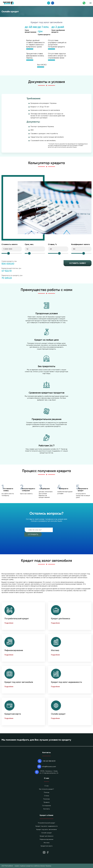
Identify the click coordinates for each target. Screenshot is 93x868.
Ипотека (55, 650)
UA (49, 3)
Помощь (47, 792)
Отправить (33, 534)
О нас (47, 786)
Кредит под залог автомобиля (19, 682)
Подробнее (9, 623)
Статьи (46, 796)
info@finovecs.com (49, 767)
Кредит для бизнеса (60, 619)
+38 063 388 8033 (49, 761)
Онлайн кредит (58, 714)
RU (53, 3)
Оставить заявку (78, 263)
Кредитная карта (13, 714)
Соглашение (46, 806)
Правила (47, 802)
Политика (46, 799)
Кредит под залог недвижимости (66, 682)
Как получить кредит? (46, 789)
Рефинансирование (14, 650)
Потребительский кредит (17, 619)
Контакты (47, 809)
